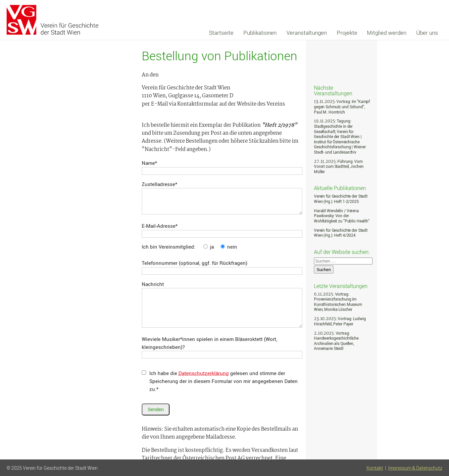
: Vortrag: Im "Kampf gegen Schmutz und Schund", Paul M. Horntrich (342, 107)
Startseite (221, 33)
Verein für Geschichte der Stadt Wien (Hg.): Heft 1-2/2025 (341, 199)
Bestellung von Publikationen (220, 56)
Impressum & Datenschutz (415, 468)
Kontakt (375, 468)
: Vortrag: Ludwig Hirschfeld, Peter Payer (340, 321)
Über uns (427, 33)
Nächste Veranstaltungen (333, 90)
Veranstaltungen (307, 33)
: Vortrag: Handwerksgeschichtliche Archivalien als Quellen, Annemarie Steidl (336, 341)
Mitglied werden (387, 33)
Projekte (347, 33)
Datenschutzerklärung (204, 373)
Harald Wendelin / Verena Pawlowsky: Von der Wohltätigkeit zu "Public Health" (342, 216)
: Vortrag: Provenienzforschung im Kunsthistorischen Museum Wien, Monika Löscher (338, 302)
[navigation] (324, 33)
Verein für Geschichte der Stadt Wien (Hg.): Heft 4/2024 (341, 233)
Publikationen (260, 33)
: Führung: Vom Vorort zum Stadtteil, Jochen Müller (339, 167)
